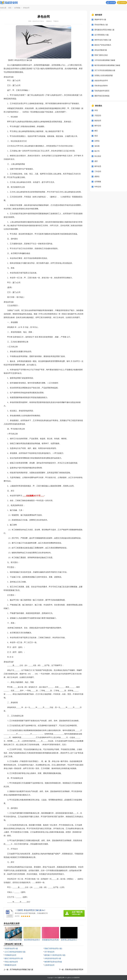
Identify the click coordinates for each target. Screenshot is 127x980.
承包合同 (26, 8)
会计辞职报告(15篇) (102, 35)
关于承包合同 (49, 952)
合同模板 (17, 8)
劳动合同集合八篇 (101, 25)
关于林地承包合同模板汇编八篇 (21, 970)
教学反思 (98, 166)
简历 (96, 136)
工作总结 (98, 171)
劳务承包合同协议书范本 (74, 970)
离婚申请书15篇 (100, 20)
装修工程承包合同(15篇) (53, 949)
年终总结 (98, 187)
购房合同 (98, 121)
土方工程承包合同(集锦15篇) (15, 952)
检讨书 (97, 151)
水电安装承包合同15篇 (53, 958)
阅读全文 (49, 21)
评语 (96, 110)
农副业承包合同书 (101, 81)
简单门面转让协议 (101, 55)
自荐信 (97, 141)
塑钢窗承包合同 (10, 965)
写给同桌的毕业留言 (102, 91)
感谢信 (97, 177)
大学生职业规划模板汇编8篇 (105, 60)
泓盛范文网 (61, 978)
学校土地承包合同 (11, 962)
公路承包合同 (49, 965)
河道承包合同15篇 (11, 949)
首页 (10, 8)
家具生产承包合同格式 (103, 45)
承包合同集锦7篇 (101, 50)
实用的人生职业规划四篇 (104, 75)
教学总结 (98, 126)
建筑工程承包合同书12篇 (14, 958)
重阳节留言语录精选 (102, 96)
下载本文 (56, 21)
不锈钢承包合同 (10, 955)
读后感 (97, 146)
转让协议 (98, 156)
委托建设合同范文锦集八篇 (104, 30)
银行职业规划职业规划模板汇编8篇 (107, 65)
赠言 (96, 131)
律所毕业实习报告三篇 (103, 40)
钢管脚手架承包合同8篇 (53, 962)
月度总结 (98, 115)
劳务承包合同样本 (101, 86)
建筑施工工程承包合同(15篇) (55, 955)
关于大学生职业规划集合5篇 (105, 70)
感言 (96, 161)
